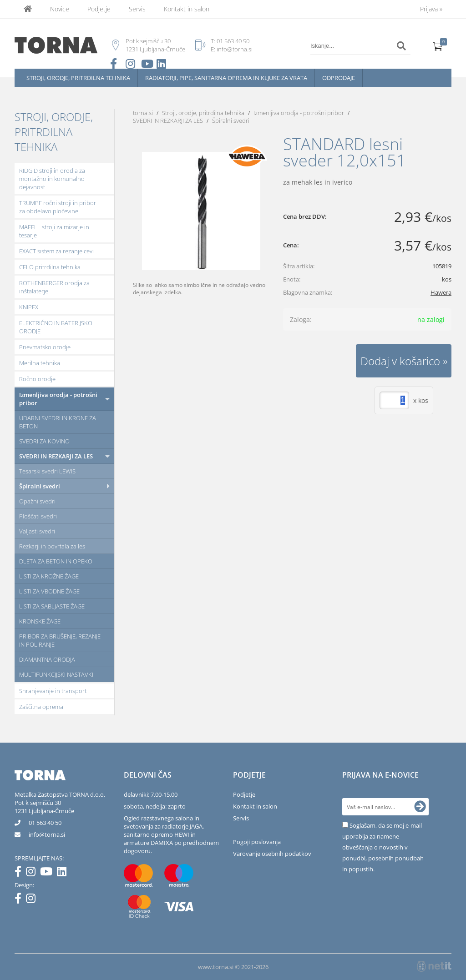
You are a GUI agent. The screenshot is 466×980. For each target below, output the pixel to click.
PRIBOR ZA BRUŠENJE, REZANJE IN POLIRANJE (60, 640)
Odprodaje (339, 78)
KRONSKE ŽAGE (40, 621)
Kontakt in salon (187, 9)
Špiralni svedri (40, 486)
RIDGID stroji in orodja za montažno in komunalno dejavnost (52, 179)
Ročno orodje (37, 379)
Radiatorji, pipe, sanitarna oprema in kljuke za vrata (226, 78)
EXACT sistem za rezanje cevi (56, 251)
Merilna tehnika (40, 363)
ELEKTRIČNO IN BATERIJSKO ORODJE (56, 327)
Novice (60, 9)
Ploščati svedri (38, 516)
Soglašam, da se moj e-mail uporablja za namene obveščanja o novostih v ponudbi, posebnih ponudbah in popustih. (383, 847)
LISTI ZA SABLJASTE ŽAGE (52, 606)
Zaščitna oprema (41, 707)
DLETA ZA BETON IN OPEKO (56, 561)
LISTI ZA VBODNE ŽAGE (49, 591)
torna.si (143, 113)
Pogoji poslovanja (257, 842)
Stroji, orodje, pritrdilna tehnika (78, 78)
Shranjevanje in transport (53, 691)
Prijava (431, 9)
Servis (137, 9)
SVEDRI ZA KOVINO (44, 441)
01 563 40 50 (233, 41)
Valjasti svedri (37, 531)
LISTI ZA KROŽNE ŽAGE (49, 576)
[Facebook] (20, 873)
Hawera (441, 292)
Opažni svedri (37, 501)
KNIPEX (29, 307)
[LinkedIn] (64, 873)
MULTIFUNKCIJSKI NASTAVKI (56, 674)
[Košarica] (438, 46)
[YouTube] (48, 873)
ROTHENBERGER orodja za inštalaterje (54, 287)
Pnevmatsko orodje (45, 347)
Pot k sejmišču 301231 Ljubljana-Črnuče (44, 807)
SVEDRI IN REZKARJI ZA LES (56, 456)
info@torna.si (235, 49)
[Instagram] (33, 873)
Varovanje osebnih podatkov (272, 854)
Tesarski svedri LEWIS (47, 471)
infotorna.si (47, 834)
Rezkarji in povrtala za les (52, 546)
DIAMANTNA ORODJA (47, 659)
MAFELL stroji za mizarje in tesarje (54, 231)
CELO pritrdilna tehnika (50, 267)
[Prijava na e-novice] (420, 807)
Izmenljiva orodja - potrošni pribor (58, 399)
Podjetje (99, 9)
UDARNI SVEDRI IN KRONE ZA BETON (58, 422)
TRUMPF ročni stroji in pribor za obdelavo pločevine (58, 207)
